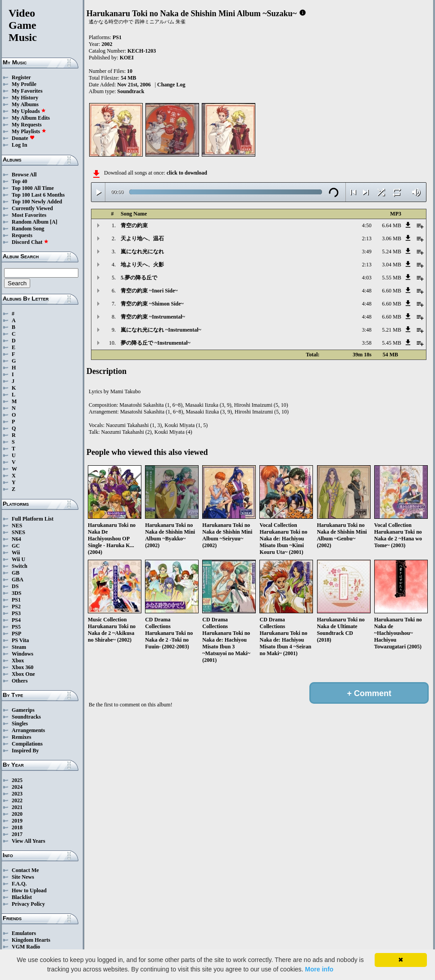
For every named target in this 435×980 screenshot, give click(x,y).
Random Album (30, 222)
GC (16, 546)
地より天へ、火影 (142, 265)
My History (25, 98)
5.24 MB (392, 252)
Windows (23, 654)
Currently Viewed (32, 208)
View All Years (28, 841)
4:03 (367, 278)
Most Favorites (29, 215)
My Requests (27, 125)
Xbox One (23, 674)
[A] (54, 222)
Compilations (27, 744)
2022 (17, 800)
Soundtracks (26, 717)
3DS (16, 593)
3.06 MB (392, 238)
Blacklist (22, 897)
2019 (17, 821)
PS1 (16, 600)
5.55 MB (392, 278)
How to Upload (29, 890)
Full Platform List (33, 519)
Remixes (21, 737)
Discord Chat (30, 242)
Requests (22, 235)
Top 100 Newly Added (37, 202)
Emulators (24, 933)
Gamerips (23, 710)
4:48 (367, 291)
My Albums (25, 104)
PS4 (16, 620)
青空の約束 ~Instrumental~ (153, 317)
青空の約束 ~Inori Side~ (149, 291)
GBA (18, 580)
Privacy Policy (28, 904)
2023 (17, 794)
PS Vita (20, 640)
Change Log (171, 85)
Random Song (28, 229)
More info (319, 969)
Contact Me (25, 870)
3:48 (367, 330)
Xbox (18, 661)
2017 (17, 834)
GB (16, 573)
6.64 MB (392, 225)
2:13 (367, 238)
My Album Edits (31, 118)
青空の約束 (134, 225)
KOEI (127, 58)
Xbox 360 (23, 667)
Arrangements (28, 730)
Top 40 (20, 181)
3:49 (367, 252)
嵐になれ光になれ (142, 252)
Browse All (24, 175)
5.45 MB (392, 343)
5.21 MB (392, 330)
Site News (23, 877)
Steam (19, 647)
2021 (17, 807)
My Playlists (29, 131)
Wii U (18, 559)
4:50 (367, 225)
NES (17, 526)
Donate (23, 138)
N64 (16, 539)
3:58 (367, 343)
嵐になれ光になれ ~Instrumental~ (161, 330)
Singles (20, 724)
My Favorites (27, 91)
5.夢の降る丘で (139, 278)
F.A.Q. (19, 884)
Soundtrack (131, 91)
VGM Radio (26, 947)
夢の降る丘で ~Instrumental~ (156, 343)
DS (15, 586)
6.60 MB (392, 291)
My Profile (24, 84)
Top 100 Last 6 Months (38, 195)
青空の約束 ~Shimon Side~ (152, 304)
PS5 (16, 627)
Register (21, 77)
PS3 (16, 613)
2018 (17, 827)
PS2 (16, 607)
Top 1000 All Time (33, 188)
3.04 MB (392, 265)
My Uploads (29, 111)
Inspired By (25, 751)
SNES (18, 532)
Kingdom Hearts (31, 940)
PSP (16, 634)
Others (20, 681)
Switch (20, 566)
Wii (16, 553)
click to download (187, 173)
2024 (17, 787)
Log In (19, 145)
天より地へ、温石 (142, 238)
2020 (17, 814)
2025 (17, 780)
